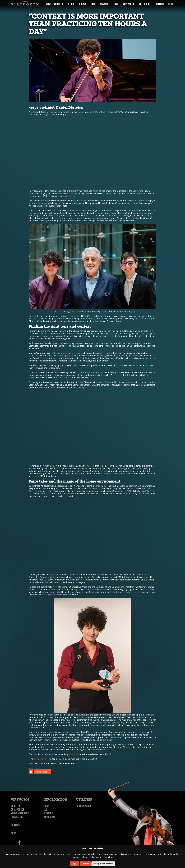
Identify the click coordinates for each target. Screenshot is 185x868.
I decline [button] (85, 864)
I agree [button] (75, 864)
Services (48, 813)
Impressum (49, 817)
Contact (15, 825)
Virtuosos (70, 196)
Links (46, 806)
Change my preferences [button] (103, 864)
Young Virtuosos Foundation (20, 815)
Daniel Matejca (42, 772)
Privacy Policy (84, 806)
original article (41, 759)
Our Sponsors (18, 810)
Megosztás (34, 768)
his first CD (74, 754)
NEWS (14, 834)
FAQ (45, 810)
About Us (16, 806)
